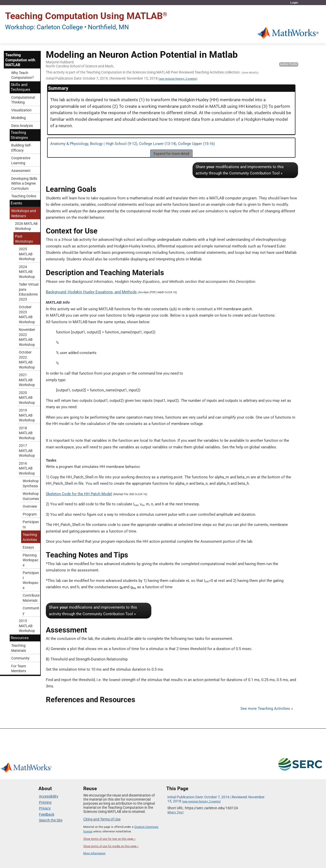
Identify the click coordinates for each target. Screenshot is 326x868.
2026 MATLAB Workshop (26, 226)
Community (31, 611)
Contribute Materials (31, 598)
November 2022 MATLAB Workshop (27, 337)
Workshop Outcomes (31, 496)
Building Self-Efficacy (21, 148)
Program (30, 514)
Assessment (21, 171)
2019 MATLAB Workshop (27, 415)
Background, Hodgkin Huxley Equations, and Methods (91, 292)
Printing (45, 802)
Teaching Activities (30, 537)
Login (294, 3)
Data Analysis (22, 126)
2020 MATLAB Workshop (27, 398)
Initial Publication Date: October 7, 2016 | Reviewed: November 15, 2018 (122, 78)
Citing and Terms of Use (102, 819)
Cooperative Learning (21, 160)
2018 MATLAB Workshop (27, 433)
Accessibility (49, 796)
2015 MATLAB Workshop (27, 626)
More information (94, 853)
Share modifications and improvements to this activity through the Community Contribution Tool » (240, 170)
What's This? (175, 812)
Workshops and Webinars (24, 213)
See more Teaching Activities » (267, 709)
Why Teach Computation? (23, 75)
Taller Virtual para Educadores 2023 (29, 292)
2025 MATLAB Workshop (27, 254)
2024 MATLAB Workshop (27, 272)
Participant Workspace (31, 580)
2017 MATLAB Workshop (27, 451)
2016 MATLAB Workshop (27, 468)
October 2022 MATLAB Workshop (27, 360)
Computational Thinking (23, 100)
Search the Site (51, 820)
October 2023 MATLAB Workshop (27, 314)
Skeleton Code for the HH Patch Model (79, 494)
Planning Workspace (31, 560)
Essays (28, 547)
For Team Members (19, 669)
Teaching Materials (19, 648)
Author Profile (289, 64)
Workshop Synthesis (31, 483)
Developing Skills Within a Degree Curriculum (24, 183)
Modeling (18, 118)
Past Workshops (24, 239)
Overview (30, 506)
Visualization (21, 110)
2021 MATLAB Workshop (27, 380)
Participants (31, 524)
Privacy (45, 808)
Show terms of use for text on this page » (109, 839)
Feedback (47, 814)
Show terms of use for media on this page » (111, 846)
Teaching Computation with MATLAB (20, 60)
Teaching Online (24, 196)
